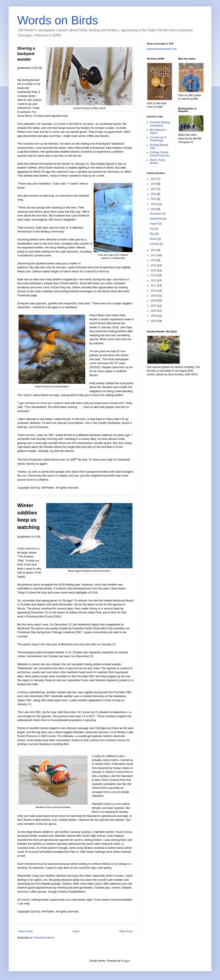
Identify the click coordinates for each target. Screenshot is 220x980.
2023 (154, 189)
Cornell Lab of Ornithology (158, 139)
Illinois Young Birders (157, 161)
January (155, 244)
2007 (154, 306)
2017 (154, 255)
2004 (154, 321)
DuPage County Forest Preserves (160, 154)
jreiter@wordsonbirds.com (162, 49)
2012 (154, 281)
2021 (154, 199)
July (152, 229)
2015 (154, 265)
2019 (154, 209)
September (156, 219)
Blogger (125, 961)
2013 (154, 275)
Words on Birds (58, 20)
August (154, 224)
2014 (154, 270)
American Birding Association (160, 124)
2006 (154, 311)
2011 (154, 286)
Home (76, 931)
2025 (154, 179)
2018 (154, 250)
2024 (154, 184)
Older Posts (126, 931)
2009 (154, 296)
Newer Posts (26, 931)
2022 (154, 194)
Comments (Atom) (43, 938)
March (154, 239)
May (152, 234)
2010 (154, 291)
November (156, 214)
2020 (154, 204)
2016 (154, 260)
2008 (154, 301)
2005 (154, 316)
